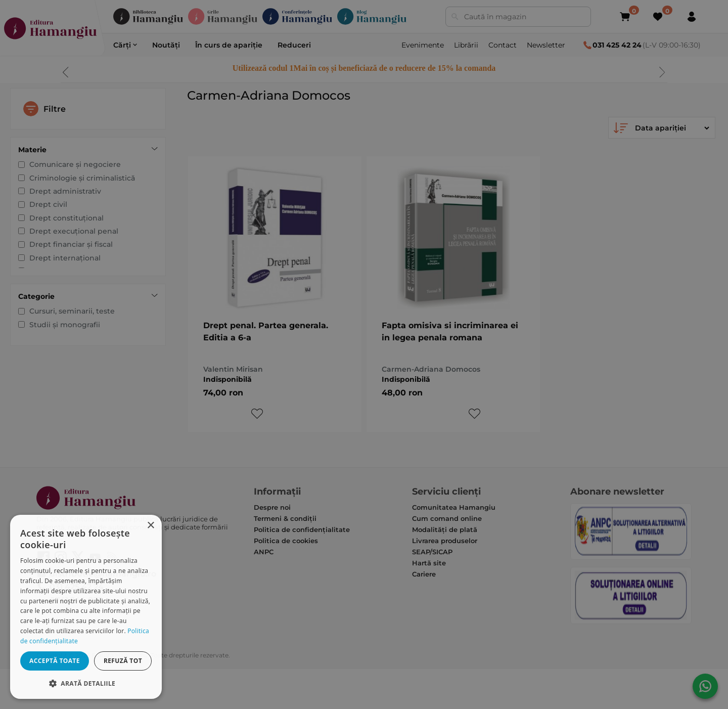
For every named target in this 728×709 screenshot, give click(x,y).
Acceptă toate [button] (55, 661)
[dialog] (86, 607)
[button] (86, 683)
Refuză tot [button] (123, 661)
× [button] (150, 526)
